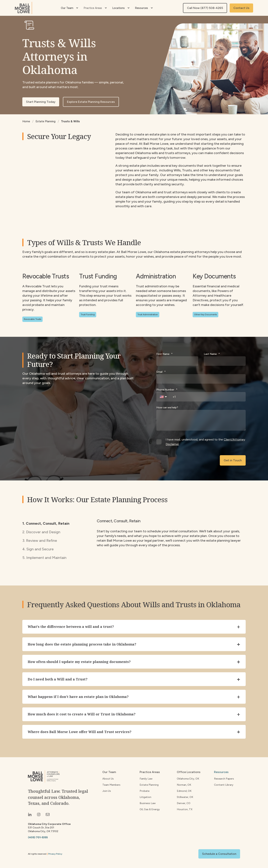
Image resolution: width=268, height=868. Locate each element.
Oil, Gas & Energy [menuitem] (150, 810)
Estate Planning (46, 121)
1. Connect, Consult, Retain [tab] (46, 523)
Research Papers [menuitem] (224, 780)
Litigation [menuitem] (145, 798)
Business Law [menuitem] (148, 804)
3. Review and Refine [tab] (40, 541)
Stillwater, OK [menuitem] (185, 798)
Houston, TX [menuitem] (185, 810)
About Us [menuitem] (108, 780)
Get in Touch (233, 460)
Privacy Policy (55, 855)
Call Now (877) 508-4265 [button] (205, 8)
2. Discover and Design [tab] (41, 532)
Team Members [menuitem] (111, 786)
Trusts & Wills (70, 121)
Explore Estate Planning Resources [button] (91, 102)
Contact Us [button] (241, 8)
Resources (221, 773)
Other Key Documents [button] (205, 314)
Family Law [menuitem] (146, 780)
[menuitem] (77, 8)
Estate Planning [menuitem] (149, 786)
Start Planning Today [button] (41, 102)
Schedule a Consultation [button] (219, 855)
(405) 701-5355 (38, 839)
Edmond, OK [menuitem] (184, 792)
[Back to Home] (23, 8)
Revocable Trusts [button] (32, 319)
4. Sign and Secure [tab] (38, 549)
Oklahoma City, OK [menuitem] (188, 780)
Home (26, 121)
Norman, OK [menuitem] (184, 786)
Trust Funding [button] (88, 314)
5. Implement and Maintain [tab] (44, 558)
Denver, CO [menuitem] (184, 804)
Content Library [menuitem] (224, 786)
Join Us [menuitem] (107, 792)
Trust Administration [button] (148, 314)
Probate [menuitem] (145, 792)
